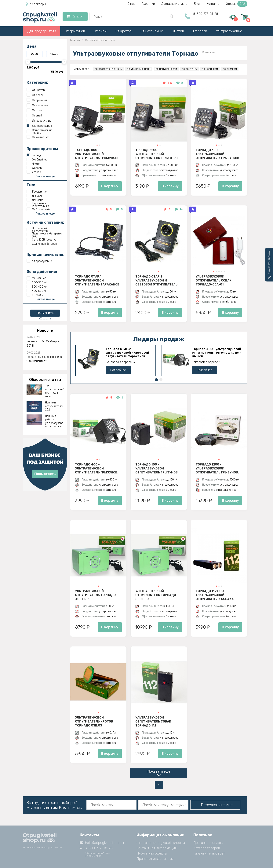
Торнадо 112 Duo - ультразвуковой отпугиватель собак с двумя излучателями (215, 595)
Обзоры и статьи (45, 380)
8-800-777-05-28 (206, 14)
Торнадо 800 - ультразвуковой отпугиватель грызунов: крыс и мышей (97, 154)
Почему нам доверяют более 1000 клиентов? (45, 359)
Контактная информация (157, 848)
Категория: (37, 82)
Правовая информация (155, 859)
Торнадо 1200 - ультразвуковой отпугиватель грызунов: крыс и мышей (217, 468)
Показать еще (159, 771)
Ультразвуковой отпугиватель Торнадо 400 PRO (95, 595)
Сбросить (45, 319)
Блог (197, 4)
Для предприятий (42, 31)
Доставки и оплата (174, 4)
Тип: (31, 185)
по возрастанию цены (108, 69)
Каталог (75, 16)
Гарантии (148, 4)
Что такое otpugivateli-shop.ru (161, 843)
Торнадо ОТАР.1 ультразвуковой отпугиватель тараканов (97, 280)
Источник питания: (45, 222)
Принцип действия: (45, 254)
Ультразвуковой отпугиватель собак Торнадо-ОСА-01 (214, 280)
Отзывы (237, 4)
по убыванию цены (139, 69)
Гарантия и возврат (209, 853)
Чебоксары (36, 4)
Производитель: (42, 149)
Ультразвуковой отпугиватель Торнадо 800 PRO (156, 595)
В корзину (110, 186)
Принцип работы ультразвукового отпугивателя (54, 421)
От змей (100, 31)
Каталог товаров (207, 848)
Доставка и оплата (208, 843)
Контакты (213, 4)
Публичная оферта (152, 853)
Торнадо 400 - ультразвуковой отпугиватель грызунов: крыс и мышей (217, 353)
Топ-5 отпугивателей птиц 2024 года (54, 391)
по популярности (166, 69)
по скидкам (230, 69)
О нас (131, 4)
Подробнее (118, 370)
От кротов (124, 31)
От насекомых (152, 31)
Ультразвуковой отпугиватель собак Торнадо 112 (153, 721)
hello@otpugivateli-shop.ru (103, 843)
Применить (45, 313)
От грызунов (75, 31)
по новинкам (210, 69)
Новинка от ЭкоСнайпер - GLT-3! (43, 344)
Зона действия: (42, 272)
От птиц (178, 31)
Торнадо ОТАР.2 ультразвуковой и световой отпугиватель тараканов (156, 280)
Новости (45, 330)
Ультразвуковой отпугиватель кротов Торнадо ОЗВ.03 (94, 721)
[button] (97, 145)
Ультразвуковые (229, 31)
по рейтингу (189, 69)
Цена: (32, 46)
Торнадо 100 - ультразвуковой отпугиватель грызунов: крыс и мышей (157, 468)
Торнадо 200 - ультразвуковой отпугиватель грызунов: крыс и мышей (157, 154)
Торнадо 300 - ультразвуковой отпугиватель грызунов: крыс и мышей (217, 154)
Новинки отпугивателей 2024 (54, 406)
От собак (200, 31)
